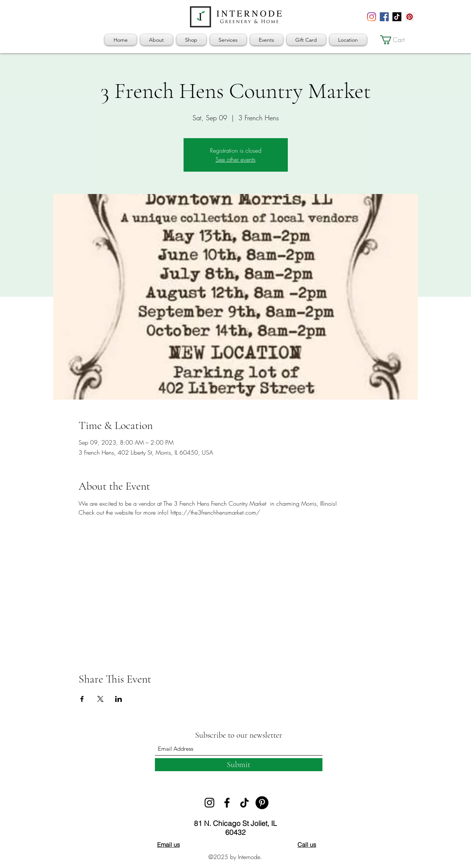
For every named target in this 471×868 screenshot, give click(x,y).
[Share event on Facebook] (82, 699)
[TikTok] (397, 17)
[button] (397, 40)
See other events (235, 159)
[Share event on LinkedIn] (119, 699)
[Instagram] (372, 17)
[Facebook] (384, 17)
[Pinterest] (410, 17)
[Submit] (239, 765)
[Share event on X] (100, 699)
